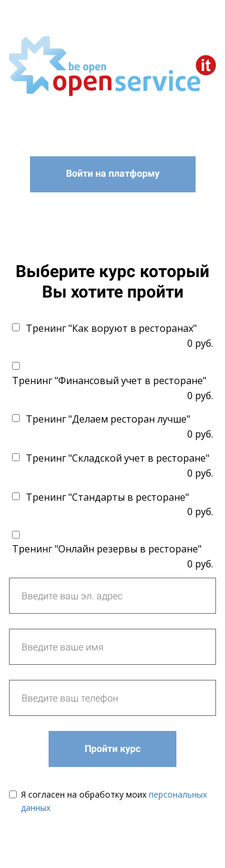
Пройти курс (112, 749)
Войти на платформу (113, 173)
